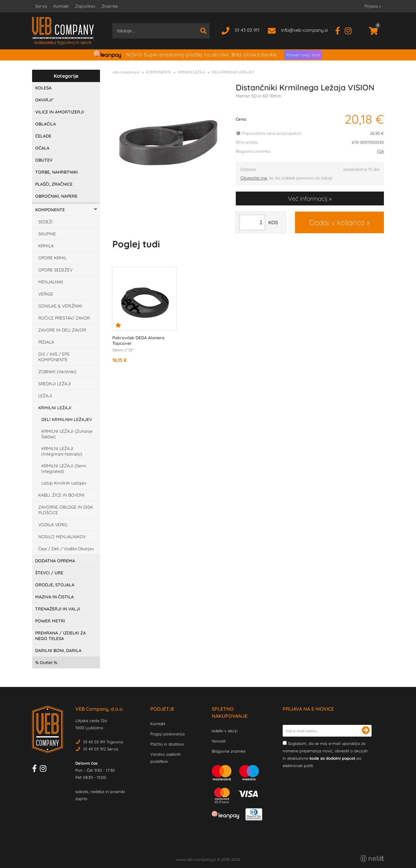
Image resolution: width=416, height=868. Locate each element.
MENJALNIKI (51, 282)
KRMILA (46, 246)
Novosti (219, 741)
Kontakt (61, 6)
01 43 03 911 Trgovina (103, 742)
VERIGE (46, 294)
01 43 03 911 (247, 30)
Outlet (46, 663)
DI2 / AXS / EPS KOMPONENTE (54, 357)
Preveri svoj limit (303, 55)
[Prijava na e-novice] (366, 731)
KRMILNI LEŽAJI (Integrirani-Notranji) (62, 451)
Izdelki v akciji (225, 731)
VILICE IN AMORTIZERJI (60, 112)
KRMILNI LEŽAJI (55, 408)
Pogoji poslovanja (167, 734)
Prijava (373, 6)
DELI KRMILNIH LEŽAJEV (67, 420)
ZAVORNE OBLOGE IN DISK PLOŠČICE (66, 510)
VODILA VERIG (53, 525)
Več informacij (308, 198)
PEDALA (46, 342)
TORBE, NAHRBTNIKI (56, 172)
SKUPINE (47, 234)
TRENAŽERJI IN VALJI (58, 609)
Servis (41, 6)
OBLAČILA (46, 124)
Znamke (110, 6)
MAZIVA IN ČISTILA (54, 597)
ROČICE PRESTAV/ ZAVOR (64, 318)
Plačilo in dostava (167, 744)
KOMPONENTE (50, 210)
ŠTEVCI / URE (49, 573)
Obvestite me (254, 178)
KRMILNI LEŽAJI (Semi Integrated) (64, 469)
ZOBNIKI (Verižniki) (57, 372)
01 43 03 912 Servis (101, 749)
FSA (381, 151)
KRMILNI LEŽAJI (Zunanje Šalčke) (67, 434)
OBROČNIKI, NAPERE (56, 196)
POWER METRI (50, 621)
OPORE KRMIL (52, 258)
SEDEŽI (46, 222)
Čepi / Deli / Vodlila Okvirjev (66, 549)
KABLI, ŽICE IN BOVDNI (61, 495)
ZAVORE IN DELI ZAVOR (62, 330)
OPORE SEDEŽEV (55, 270)
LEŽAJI (45, 396)
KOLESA (43, 88)
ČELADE (43, 136)
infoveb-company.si (304, 30)
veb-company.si (126, 72)
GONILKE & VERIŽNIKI (60, 306)
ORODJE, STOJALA (55, 585)
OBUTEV (44, 160)
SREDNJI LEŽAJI (55, 384)
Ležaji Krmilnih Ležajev (64, 483)
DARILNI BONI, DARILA (58, 651)
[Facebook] (340, 30)
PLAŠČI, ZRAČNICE (54, 184)
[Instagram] (350, 30)
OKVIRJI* (44, 100)
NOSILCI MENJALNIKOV (62, 537)
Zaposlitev (85, 6)
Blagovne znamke (229, 751)
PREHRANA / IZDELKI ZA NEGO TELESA (60, 636)
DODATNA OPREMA (55, 561)
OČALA (42, 148)
